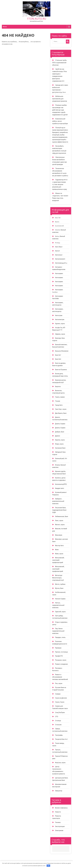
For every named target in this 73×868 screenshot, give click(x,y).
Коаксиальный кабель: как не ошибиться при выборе (60, 121)
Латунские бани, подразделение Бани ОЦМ (59, 510)
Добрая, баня (60, 432)
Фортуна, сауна (60, 763)
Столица (58, 721)
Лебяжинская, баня (61, 516)
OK (48, 866)
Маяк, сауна (59, 554)
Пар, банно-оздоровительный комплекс (58, 631)
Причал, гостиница (61, 652)
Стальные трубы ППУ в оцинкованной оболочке (59, 63)
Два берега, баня (61, 413)
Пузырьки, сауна (61, 660)
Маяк (57, 550)
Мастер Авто (59, 546)
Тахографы (59, 735)
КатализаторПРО (61, 484)
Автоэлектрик (60, 320)
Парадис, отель (60, 637)
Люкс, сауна (59, 521)
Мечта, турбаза (60, 584)
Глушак (58, 401)
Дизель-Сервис (60, 428)
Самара (58, 694)
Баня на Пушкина (61, 370)
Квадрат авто (60, 488)
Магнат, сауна (60, 525)
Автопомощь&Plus (61, 263)
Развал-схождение (61, 664)
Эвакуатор (59, 791)
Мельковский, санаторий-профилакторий (58, 560)
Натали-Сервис (60, 599)
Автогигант (59, 255)
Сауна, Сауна (60, 702)
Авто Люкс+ (59, 247)
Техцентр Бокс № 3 (61, 739)
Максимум (59, 535)
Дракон (58, 436)
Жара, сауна (59, 444)
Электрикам (59, 830)
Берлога (58, 387)
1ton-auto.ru (36, 19)
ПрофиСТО (59, 656)
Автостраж (59, 315)
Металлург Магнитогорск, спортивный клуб (58, 578)
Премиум (58, 648)
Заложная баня (60, 448)
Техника (58, 822)
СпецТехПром (60, 713)
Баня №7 (58, 355)
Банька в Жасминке (62, 351)
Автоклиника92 (60, 259)
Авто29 (57, 251)
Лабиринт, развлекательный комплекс (58, 501)
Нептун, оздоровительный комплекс (58, 605)
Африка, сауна (60, 334)
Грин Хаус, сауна (61, 409)
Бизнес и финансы (61, 808)
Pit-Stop (57, 243)
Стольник (58, 725)
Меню (5, 27)
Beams (57, 222)
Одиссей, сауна (60, 612)
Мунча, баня (59, 588)
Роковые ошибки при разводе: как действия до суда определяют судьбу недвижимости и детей (60, 110)
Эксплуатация (60, 826)
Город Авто (59, 405)
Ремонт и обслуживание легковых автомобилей (60, 677)
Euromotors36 (59, 226)
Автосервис (59, 273)
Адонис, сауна (60, 324)
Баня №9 (58, 359)
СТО (57, 717)
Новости (58, 812)
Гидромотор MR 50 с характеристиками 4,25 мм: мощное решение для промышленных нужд (60, 184)
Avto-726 (58, 218)
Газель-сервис (60, 397)
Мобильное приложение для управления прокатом (60, 99)
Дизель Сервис (60, 424)
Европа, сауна (60, 440)
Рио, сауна (59, 683)
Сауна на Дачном (61, 698)
